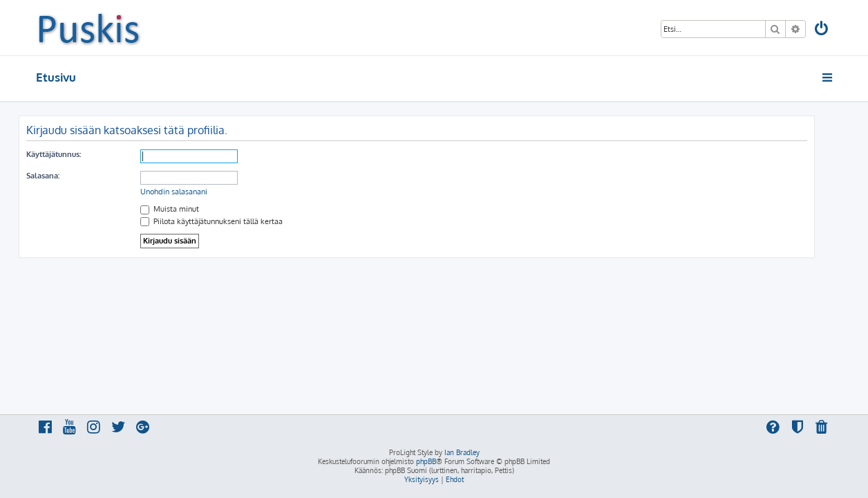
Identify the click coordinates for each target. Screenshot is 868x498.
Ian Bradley (462, 452)
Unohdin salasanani (191, 192)
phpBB (426, 461)
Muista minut (187, 209)
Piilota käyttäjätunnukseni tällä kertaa (229, 221)
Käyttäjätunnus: (71, 154)
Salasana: (60, 176)
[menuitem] (822, 30)
